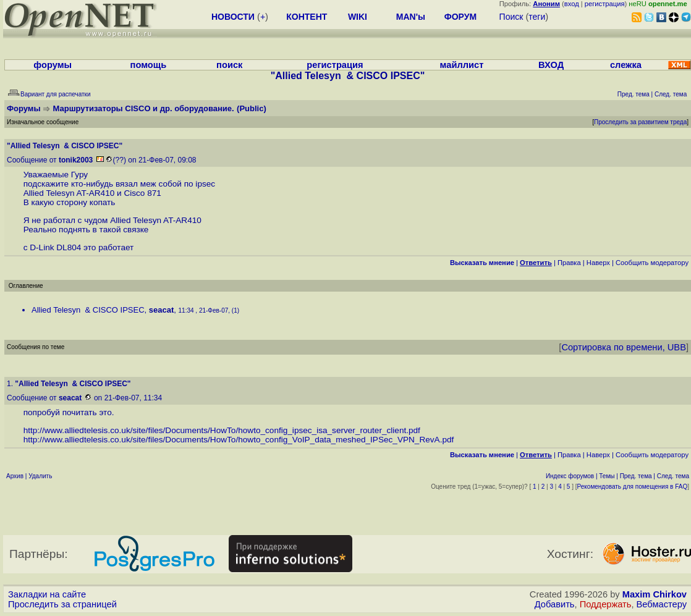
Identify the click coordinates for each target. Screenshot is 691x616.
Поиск (511, 17)
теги (537, 17)
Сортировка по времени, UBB (624, 347)
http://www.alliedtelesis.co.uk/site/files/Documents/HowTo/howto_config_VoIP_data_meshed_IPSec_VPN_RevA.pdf (239, 440)
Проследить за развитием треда (640, 122)
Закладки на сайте (47, 594)
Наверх (598, 263)
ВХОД (551, 65)
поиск (229, 65)
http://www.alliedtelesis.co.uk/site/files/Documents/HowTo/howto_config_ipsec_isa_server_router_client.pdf (222, 430)
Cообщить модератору (652, 263)
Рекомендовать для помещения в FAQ (633, 487)
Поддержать (606, 604)
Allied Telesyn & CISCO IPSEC (88, 310)
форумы (53, 65)
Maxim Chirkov (655, 594)
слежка (626, 65)
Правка (569, 263)
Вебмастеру (662, 604)
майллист (462, 65)
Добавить (555, 604)
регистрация (605, 4)
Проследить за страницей (62, 604)
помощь (149, 65)
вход (572, 4)
